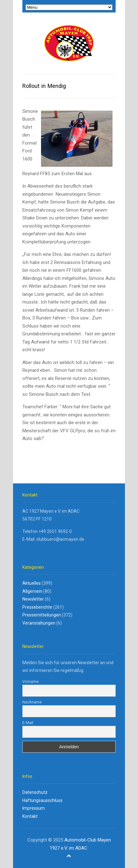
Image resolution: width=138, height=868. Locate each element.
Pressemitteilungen (42, 615)
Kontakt (30, 816)
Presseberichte (37, 607)
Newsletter (33, 599)
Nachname (32, 702)
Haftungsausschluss (42, 800)
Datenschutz (35, 792)
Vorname (30, 681)
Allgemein (32, 591)
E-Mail (28, 723)
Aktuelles (32, 583)
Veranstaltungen (39, 623)
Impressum (34, 808)
